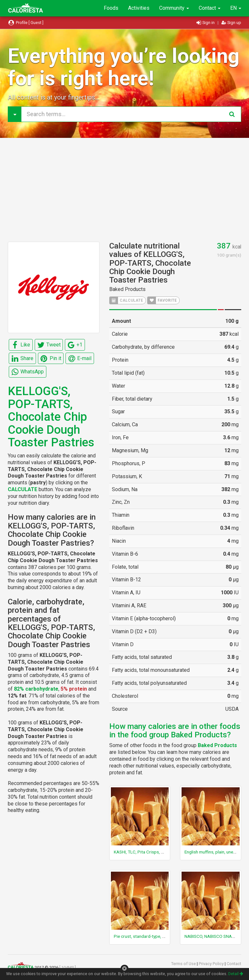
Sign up (231, 23)
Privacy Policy (212, 964)
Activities (139, 8)
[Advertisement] (124, 190)
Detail (236, 974)
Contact (210, 8)
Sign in (206, 23)
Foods (111, 8)
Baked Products (127, 289)
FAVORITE (162, 300)
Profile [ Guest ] (26, 23)
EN (236, 8)
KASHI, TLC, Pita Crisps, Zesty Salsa (148, 852)
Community (174, 8)
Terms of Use (184, 964)
